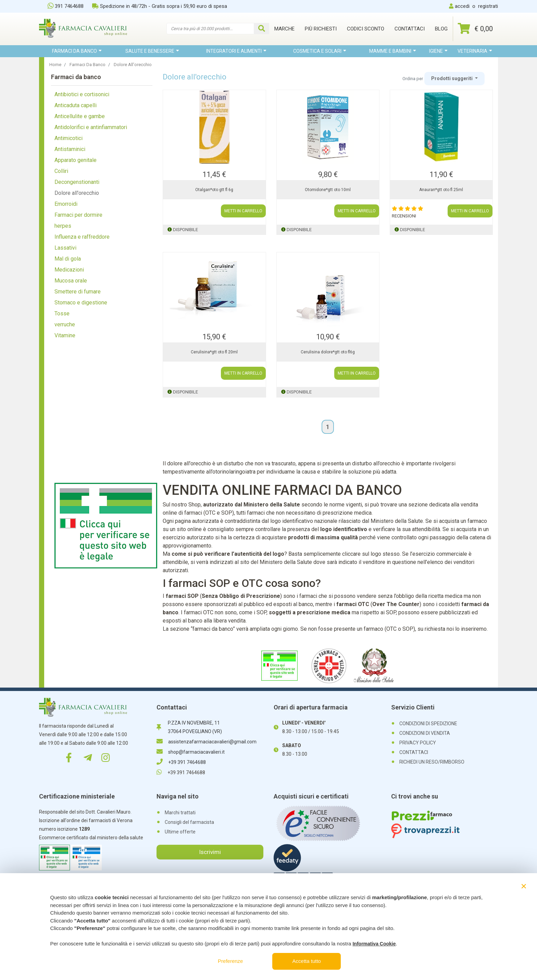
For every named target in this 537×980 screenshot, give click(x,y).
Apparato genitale (76, 160)
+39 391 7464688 (181, 762)
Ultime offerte (180, 832)
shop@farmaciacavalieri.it (191, 752)
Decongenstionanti (77, 182)
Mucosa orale (71, 281)
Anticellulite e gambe (80, 116)
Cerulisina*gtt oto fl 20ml (214, 352)
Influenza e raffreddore (82, 237)
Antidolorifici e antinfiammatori (91, 127)
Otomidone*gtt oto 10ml (328, 190)
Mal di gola (68, 259)
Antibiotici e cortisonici (82, 94)
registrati (488, 6)
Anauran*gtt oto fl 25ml (441, 190)
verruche (65, 324)
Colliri (61, 171)
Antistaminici (70, 149)
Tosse (62, 313)
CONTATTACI (414, 752)
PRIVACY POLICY (418, 743)
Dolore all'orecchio (77, 193)
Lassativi (65, 248)
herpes (63, 226)
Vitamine (65, 335)
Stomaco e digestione (81, 303)
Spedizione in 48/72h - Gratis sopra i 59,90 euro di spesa (160, 6)
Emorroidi (66, 204)
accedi (462, 6)
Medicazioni (69, 270)
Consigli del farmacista (189, 822)
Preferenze (230, 961)
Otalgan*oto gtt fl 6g (214, 190)
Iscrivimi (210, 852)
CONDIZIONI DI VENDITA (425, 733)
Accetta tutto (307, 961)
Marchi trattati (180, 813)
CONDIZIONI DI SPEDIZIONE (428, 724)
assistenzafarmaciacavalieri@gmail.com (207, 742)
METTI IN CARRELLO (243, 211)
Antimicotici (68, 138)
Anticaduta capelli (76, 105)
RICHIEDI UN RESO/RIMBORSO (432, 762)
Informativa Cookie (374, 944)
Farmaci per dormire (78, 215)
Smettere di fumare (78, 292)
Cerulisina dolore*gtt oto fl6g (328, 352)
